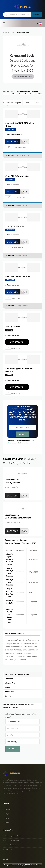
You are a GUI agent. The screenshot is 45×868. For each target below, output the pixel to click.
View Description (14, 487)
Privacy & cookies (11, 845)
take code (13, 142)
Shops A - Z (9, 814)
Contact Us (9, 849)
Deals (37, 102)
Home (7, 823)
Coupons (18, 102)
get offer (17, 342)
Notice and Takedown (12, 840)
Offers (27, 102)
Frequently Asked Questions (14, 836)
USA (39, 23)
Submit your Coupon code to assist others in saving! (22, 716)
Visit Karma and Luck (23, 77)
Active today (8, 102)
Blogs (7, 818)
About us (8, 809)
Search (36, 15)
